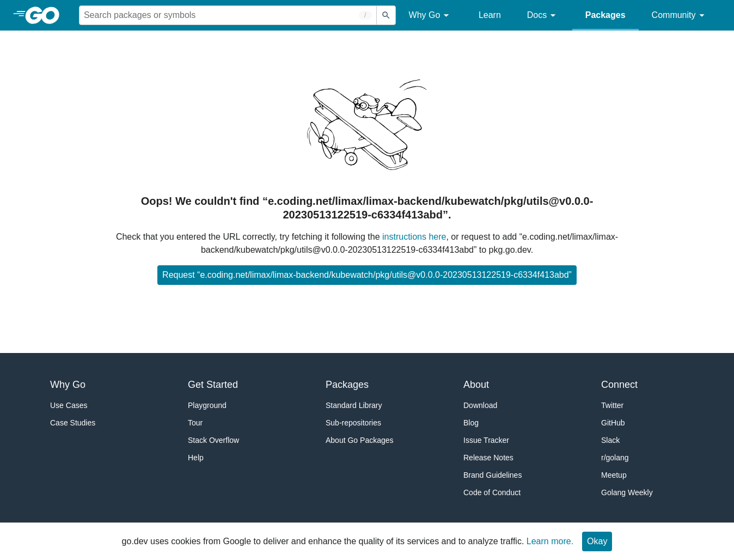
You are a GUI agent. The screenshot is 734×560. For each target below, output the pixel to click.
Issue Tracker (486, 440)
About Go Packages (360, 440)
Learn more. (550, 541)
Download (480, 405)
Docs (543, 16)
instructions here (414, 237)
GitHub (613, 423)
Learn (490, 15)
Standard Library (354, 405)
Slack (610, 440)
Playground (207, 405)
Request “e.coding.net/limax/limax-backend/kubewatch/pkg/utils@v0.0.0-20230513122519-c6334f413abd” (367, 275)
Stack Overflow (213, 440)
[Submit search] (386, 15)
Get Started (213, 385)
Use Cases (69, 405)
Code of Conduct (492, 492)
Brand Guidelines (493, 475)
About (476, 385)
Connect (619, 385)
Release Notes (488, 458)
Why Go (431, 16)
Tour (195, 423)
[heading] (46, 15)
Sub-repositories (353, 423)
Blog (471, 423)
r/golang (615, 458)
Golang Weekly (627, 492)
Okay (597, 541)
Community (680, 16)
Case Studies (73, 423)
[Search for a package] (228, 15)
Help (196, 458)
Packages (605, 15)
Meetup (614, 475)
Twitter (612, 405)
